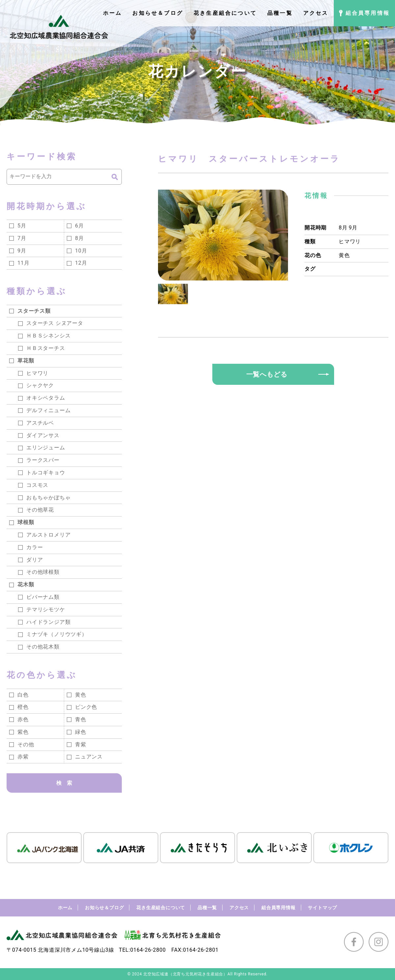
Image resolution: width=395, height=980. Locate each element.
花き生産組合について (161, 908)
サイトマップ (322, 908)
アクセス (239, 908)
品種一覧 (207, 908)
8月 (343, 228)
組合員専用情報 (278, 908)
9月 (353, 228)
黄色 (344, 255)
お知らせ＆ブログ (104, 908)
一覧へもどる (267, 374)
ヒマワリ (350, 241)
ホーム (65, 908)
